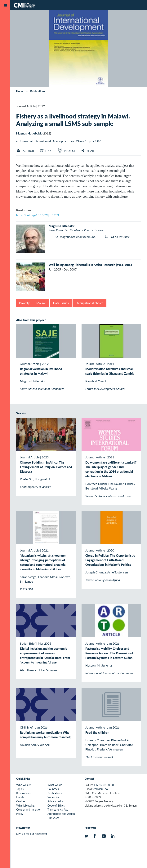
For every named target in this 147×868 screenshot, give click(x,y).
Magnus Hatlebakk (29, 133)
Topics (20, 789)
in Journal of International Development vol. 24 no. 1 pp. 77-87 (58, 141)
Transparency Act (58, 809)
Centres (21, 801)
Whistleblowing (25, 805)
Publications (38, 91)
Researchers (23, 793)
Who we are (24, 785)
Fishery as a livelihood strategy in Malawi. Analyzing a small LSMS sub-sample (73, 120)
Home (20, 91)
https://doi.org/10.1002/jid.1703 (38, 215)
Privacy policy (56, 801)
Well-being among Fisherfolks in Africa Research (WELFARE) (90, 265)
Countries (53, 789)
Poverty (24, 303)
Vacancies (53, 797)
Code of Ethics (56, 805)
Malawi (41, 303)
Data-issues (61, 303)
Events (20, 797)
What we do (55, 785)
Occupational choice (89, 303)
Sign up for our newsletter (32, 834)
